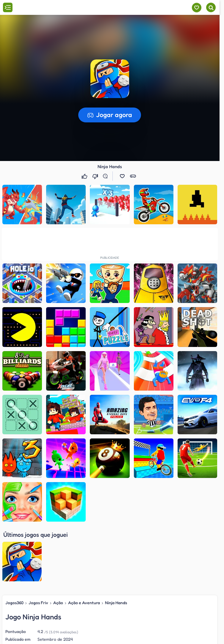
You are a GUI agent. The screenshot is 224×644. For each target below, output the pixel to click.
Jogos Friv (38, 544)
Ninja (131, 601)
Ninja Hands (116, 544)
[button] (110, 79)
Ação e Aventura (84, 544)
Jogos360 (14, 544)
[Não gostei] (96, 176)
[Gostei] (85, 176)
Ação (58, 544)
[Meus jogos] (196, 8)
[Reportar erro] (106, 176)
